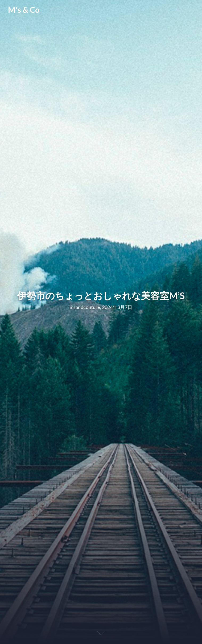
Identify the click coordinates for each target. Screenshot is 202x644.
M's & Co (24, 10)
